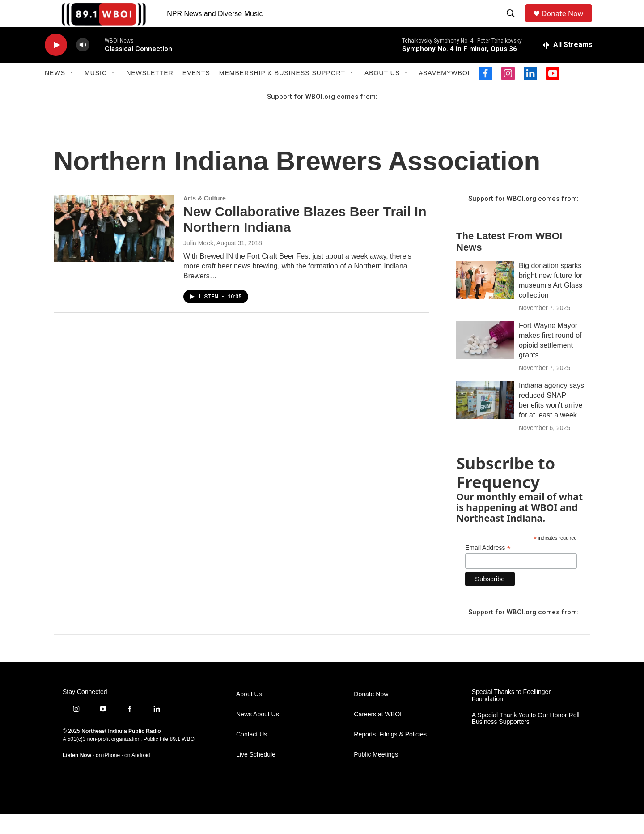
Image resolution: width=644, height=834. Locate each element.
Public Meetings (376, 775)
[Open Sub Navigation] (72, 93)
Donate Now (567, 23)
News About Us (258, 734)
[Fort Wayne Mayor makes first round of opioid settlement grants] (485, 360)
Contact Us (252, 755)
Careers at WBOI (378, 734)
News (55, 93)
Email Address (488, 568)
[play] (56, 65)
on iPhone (108, 775)
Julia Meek (198, 263)
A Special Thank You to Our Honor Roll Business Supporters (526, 739)
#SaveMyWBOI (444, 93)
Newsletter (150, 93)
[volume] (83, 65)
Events (196, 93)
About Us (382, 93)
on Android (137, 775)
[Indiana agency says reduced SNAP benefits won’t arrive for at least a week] (485, 420)
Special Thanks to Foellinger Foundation (511, 716)
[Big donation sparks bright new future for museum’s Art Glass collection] (485, 300)
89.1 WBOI (183, 759)
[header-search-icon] (513, 24)
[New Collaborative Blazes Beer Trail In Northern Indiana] (114, 249)
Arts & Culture (205, 218)
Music (96, 93)
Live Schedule (256, 775)
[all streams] (567, 65)
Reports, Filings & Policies (390, 755)
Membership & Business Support (282, 93)
